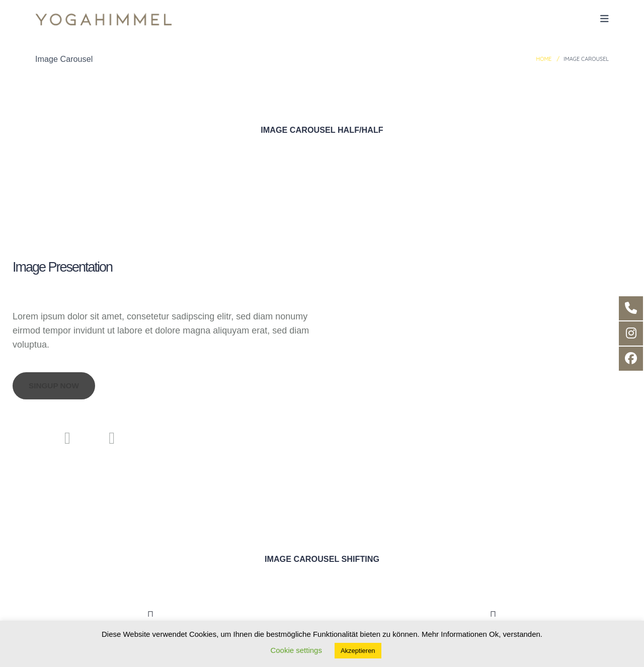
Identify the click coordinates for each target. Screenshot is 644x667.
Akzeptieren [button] (358, 651)
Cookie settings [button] (296, 650)
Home (544, 59)
